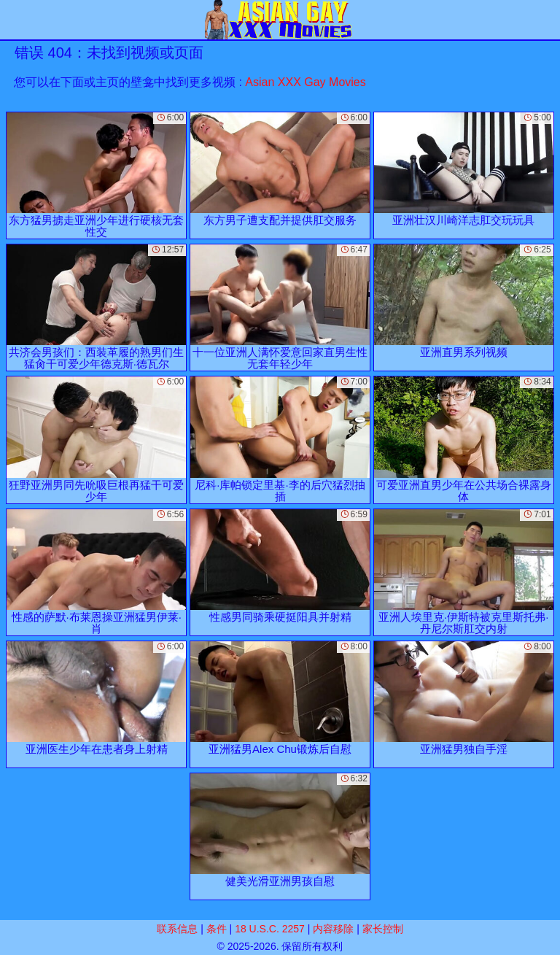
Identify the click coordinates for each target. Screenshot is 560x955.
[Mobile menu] (13, 20)
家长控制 (383, 929)
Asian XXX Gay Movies (305, 82)
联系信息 (177, 929)
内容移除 (333, 929)
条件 (217, 929)
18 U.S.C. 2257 (270, 929)
